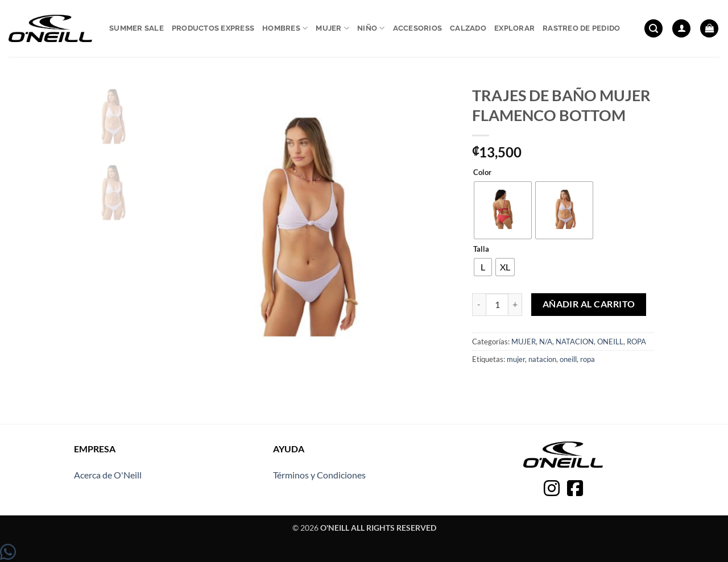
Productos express (213, 28)
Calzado (468, 28)
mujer (516, 359)
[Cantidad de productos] (497, 305)
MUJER (524, 342)
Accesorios (418, 28)
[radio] (503, 210)
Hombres (285, 28)
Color (482, 173)
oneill (568, 359)
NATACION (575, 342)
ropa (588, 359)
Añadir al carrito (589, 304)
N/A (546, 342)
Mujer (332, 28)
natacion (542, 359)
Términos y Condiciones (319, 475)
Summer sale (136, 28)
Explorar (514, 28)
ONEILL (610, 342)
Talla (481, 249)
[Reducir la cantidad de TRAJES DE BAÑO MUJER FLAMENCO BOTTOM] (479, 305)
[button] (653, 29)
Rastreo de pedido (581, 28)
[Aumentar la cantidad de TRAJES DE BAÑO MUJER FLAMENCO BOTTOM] (515, 305)
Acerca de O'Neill (108, 475)
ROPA (636, 342)
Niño (371, 28)
